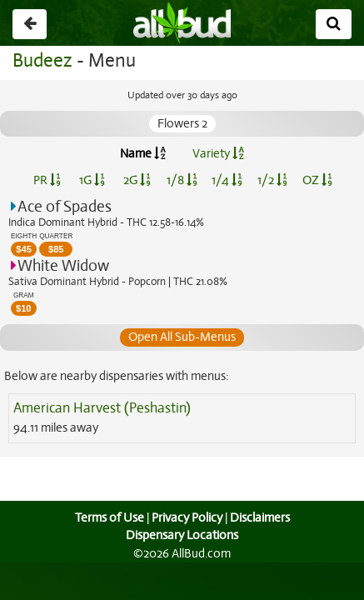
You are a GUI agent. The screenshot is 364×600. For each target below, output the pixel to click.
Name (143, 153)
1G (92, 180)
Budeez (42, 60)
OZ (317, 180)
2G (137, 180)
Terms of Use (107, 517)
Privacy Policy (187, 517)
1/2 (272, 180)
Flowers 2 (182, 123)
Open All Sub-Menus (182, 337)
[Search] (334, 24)
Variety (218, 153)
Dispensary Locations (182, 535)
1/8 (182, 180)
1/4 (227, 180)
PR (47, 180)
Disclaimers (261, 517)
